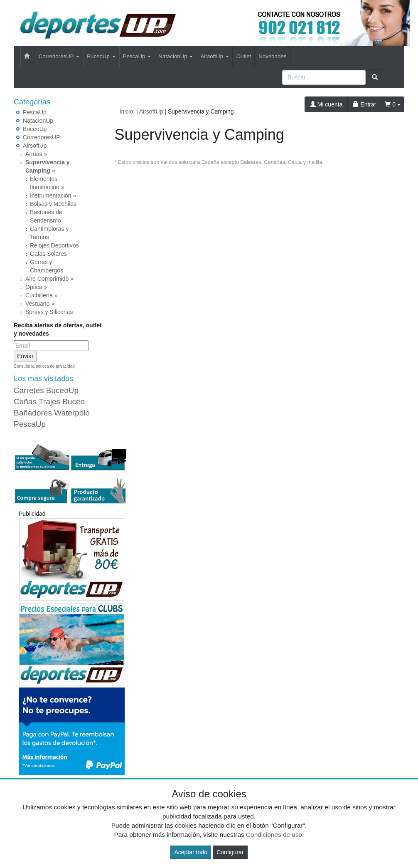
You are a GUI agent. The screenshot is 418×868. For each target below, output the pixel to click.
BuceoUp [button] (101, 56)
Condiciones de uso (274, 835)
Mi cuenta (326, 104)
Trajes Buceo (62, 402)
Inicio (127, 111)
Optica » (36, 287)
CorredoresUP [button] (59, 56)
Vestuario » (40, 304)
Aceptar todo (191, 852)
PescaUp (35, 112)
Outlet (244, 56)
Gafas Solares (48, 254)
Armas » (36, 154)
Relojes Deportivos (54, 245)
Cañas (25, 402)
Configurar (230, 852)
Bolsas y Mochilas (53, 204)
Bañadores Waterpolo (52, 413)
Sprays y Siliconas (49, 312)
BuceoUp (35, 129)
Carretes (29, 390)
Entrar (364, 104)
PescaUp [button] (137, 56)
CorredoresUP (41, 137)
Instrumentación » (53, 195)
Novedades (272, 56)
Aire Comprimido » (49, 279)
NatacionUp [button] (176, 56)
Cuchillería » (42, 295)
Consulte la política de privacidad (44, 366)
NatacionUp (38, 121)
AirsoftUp (35, 146)
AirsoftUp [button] (214, 56)
